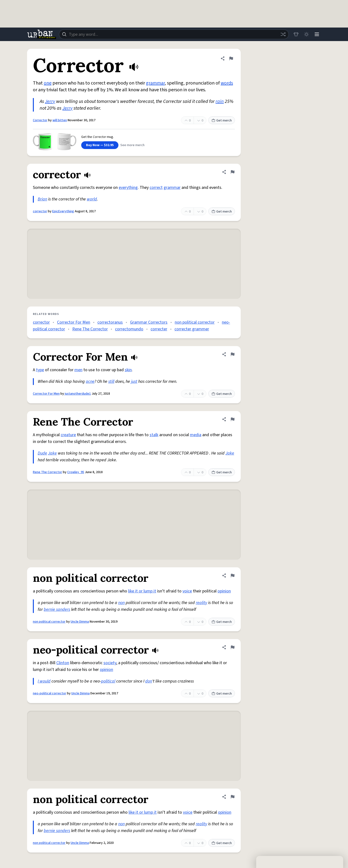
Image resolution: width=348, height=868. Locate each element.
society (110, 663)
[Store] (295, 34)
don (149, 681)
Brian (42, 199)
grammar (155, 83)
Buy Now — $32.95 (100, 145)
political (108, 681)
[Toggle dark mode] (306, 34)
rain (220, 101)
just (134, 381)
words (227, 83)
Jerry (50, 101)
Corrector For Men (74, 322)
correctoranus (110, 322)
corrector (40, 211)
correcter (159, 329)
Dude (42, 453)
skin (128, 370)
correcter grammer (192, 329)
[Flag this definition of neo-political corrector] (232, 647)
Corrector (40, 120)
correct (156, 188)
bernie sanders (57, 609)
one (48, 83)
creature (68, 435)
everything (128, 188)
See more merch (132, 145)
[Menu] (317, 34)
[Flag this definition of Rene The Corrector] (232, 419)
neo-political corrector (50, 693)
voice (187, 591)
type (40, 370)
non (121, 603)
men (78, 370)
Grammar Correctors (149, 322)
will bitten (60, 120)
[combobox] (174, 34)
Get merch (222, 121)
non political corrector (195, 322)
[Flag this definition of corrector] (232, 172)
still (111, 381)
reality (201, 603)
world (92, 199)
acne (90, 381)
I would (44, 681)
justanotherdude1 (78, 394)
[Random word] (282, 34)
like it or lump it (142, 591)
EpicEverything (63, 211)
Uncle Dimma (80, 622)
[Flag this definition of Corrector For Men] (232, 354)
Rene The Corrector (90, 329)
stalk (154, 435)
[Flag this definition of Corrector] (231, 58)
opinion (224, 591)
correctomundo (129, 329)
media (196, 435)
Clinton (63, 663)
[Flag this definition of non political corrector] (232, 576)
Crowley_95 (76, 472)
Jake (52, 453)
